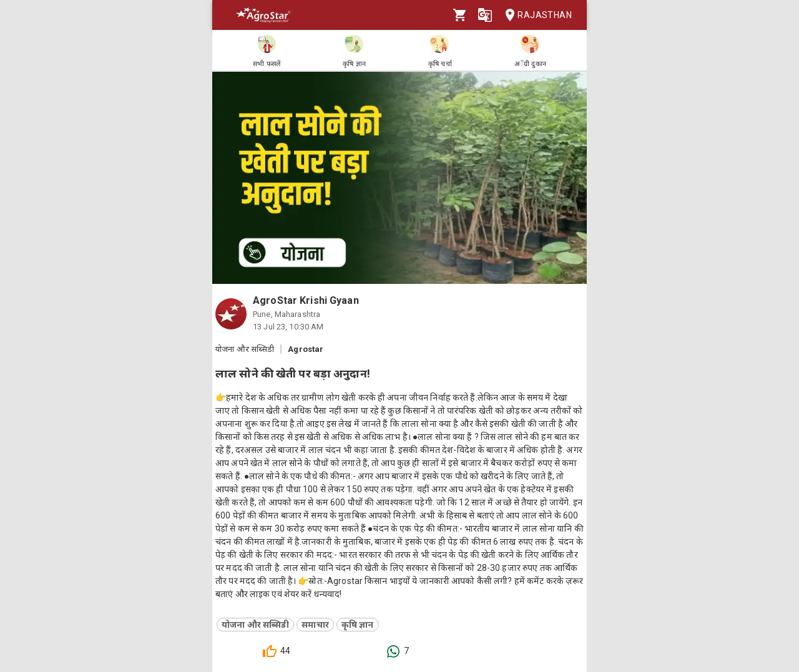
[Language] (485, 15)
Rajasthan (535, 15)
